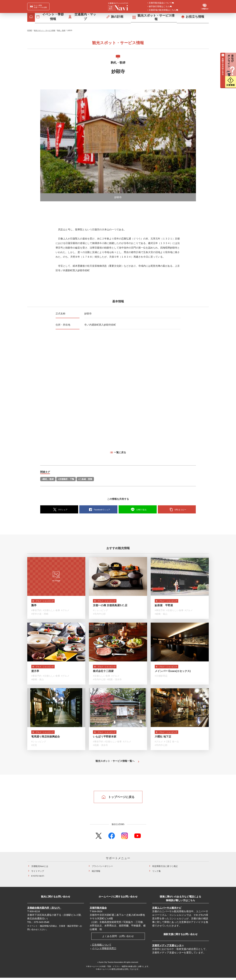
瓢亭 (34, 606)
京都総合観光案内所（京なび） (44, 910)
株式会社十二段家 (103, 672)
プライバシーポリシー (102, 868)
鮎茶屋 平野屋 (164, 606)
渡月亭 (35, 672)
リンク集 (157, 873)
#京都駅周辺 (161, 677)
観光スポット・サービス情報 (45, 30)
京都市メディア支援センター (168, 948)
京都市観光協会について (160, 3)
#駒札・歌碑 (48, 479)
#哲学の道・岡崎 (40, 615)
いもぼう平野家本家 (105, 739)
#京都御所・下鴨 (66, 479)
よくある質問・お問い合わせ (118, 938)
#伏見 (34, 747)
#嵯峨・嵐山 (161, 615)
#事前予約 (36, 611)
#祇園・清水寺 (114, 681)
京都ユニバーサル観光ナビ (167, 910)
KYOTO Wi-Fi (38, 878)
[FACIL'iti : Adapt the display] (38, 6)
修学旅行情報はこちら (159, 7)
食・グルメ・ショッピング (47, 601)
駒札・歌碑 (61, 30)
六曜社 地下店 (163, 739)
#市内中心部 (99, 615)
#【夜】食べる (171, 744)
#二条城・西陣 (85, 479)
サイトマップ (38, 873)
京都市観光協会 (98, 910)
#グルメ (65, 611)
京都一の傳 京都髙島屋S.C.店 (110, 606)
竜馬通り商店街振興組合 (46, 739)
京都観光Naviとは (40, 868)
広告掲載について (102, 947)
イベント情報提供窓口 (104, 951)
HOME (30, 30)
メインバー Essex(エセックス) (173, 672)
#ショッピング (100, 611)
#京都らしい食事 (51, 611)
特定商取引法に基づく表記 (165, 868)
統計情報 (96, 873)
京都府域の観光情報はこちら (162, 10)
